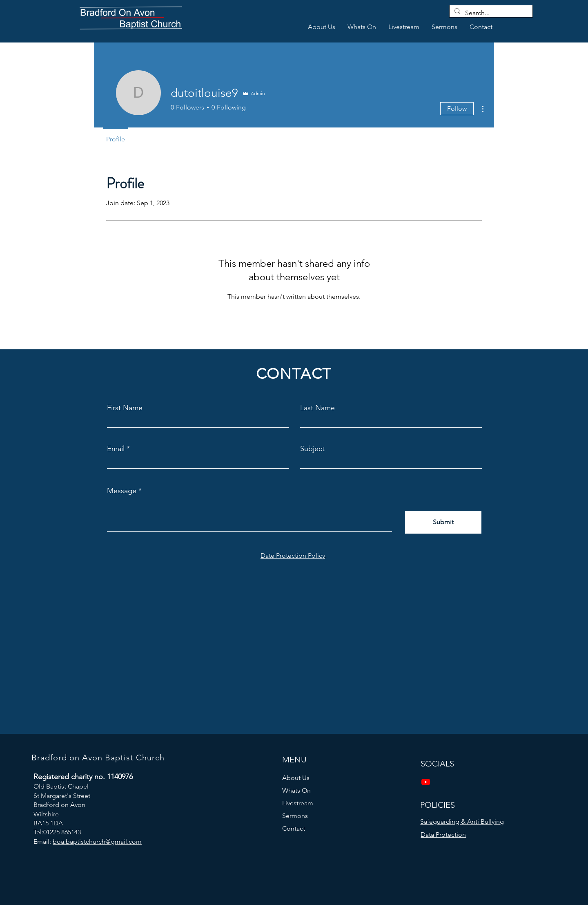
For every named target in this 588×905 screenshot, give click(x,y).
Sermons (295, 816)
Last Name (317, 408)
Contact (294, 828)
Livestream (298, 803)
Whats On (296, 790)
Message (122, 491)
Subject (312, 449)
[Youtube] (426, 782)
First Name (125, 408)
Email (116, 449)
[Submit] (443, 522)
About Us (296, 778)
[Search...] (490, 13)
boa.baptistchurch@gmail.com (97, 841)
